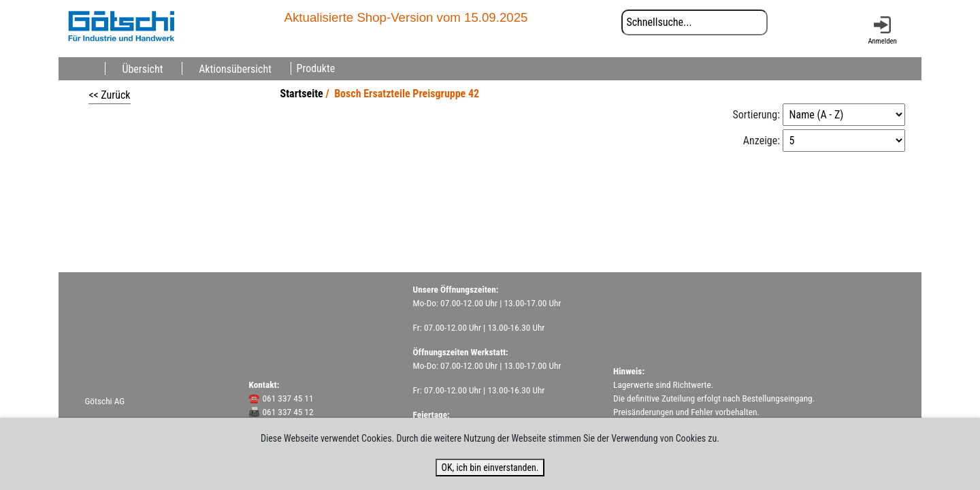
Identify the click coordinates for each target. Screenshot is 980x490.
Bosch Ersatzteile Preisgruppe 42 (407, 94)
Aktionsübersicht (235, 68)
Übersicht (142, 68)
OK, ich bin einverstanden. (490, 468)
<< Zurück (109, 95)
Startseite (302, 94)
